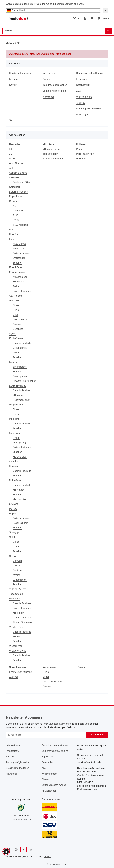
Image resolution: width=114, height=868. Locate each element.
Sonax (13, 556)
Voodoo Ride (16, 627)
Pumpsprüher (20, 376)
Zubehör (17, 263)
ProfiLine (17, 570)
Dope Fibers (16, 196)
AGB (79, 91)
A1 (14, 206)
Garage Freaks (17, 272)
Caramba (14, 178)
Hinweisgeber (83, 115)
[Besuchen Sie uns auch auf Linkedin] (31, 850)
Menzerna (14, 433)
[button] (85, 18)
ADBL (12, 159)
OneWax (14, 504)
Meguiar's (14, 419)
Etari (12, 230)
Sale (12, 120)
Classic (17, 566)
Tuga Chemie (16, 594)
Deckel (16, 310)
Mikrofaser (18, 282)
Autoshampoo (20, 277)
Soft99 (13, 537)
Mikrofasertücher (52, 149)
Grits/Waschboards (53, 681)
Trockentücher (50, 154)
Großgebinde (20, 348)
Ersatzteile (18, 248)
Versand (47, 856)
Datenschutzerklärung (60, 724)
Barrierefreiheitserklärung (90, 73)
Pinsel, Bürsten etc (23, 622)
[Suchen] (108, 31)
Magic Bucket (16, 405)
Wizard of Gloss (18, 651)
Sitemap (81, 103)
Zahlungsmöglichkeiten (55, 85)
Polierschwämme (22, 291)
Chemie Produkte (22, 343)
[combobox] (53, 10)
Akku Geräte (19, 244)
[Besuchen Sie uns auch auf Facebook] (9, 850)
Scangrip (14, 532)
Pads (79, 149)
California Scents (18, 173)
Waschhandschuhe (53, 159)
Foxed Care (15, 267)
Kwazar (13, 362)
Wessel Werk (16, 646)
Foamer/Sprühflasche (21, 672)
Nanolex (14, 466)
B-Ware (82, 667)
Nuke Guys (15, 480)
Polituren (81, 159)
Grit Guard (15, 301)
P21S (16, 220)
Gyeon (13, 334)
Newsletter (48, 97)
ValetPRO (14, 599)
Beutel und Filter (21, 182)
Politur (16, 286)
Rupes (13, 513)
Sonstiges (18, 329)
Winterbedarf (20, 580)
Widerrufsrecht (84, 97)
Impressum (82, 79)
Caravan (17, 561)
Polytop (13, 509)
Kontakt (13, 85)
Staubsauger (20, 258)
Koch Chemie (16, 338)
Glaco (16, 542)
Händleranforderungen (21, 73)
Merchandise (20, 457)
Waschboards (20, 319)
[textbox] (53, 10)
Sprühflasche (20, 367)
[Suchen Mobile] (54, 31)
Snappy (17, 324)
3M (11, 154)
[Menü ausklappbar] (4, 18)
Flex (11, 239)
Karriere (13, 79)
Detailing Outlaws (18, 192)
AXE (12, 168)
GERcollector (16, 296)
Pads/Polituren (20, 523)
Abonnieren (97, 735)
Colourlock (15, 187)
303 (11, 149)
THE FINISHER (17, 589)
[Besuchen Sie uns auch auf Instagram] (16, 850)
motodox (14, 461)
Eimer (16, 305)
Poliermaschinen (22, 253)
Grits (15, 315)
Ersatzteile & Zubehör (24, 381)
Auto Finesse (16, 163)
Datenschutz (83, 85)
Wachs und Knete (22, 618)
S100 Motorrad (21, 225)
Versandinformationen (54, 91)
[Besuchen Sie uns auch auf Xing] (24, 850)
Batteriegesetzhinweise (89, 109)
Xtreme (17, 575)
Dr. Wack (14, 201)
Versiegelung (20, 443)
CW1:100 (18, 211)
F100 (15, 215)
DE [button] (75, 18)
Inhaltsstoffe (49, 73)
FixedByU (14, 234)
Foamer (17, 372)
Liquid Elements (18, 386)
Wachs (16, 547)
